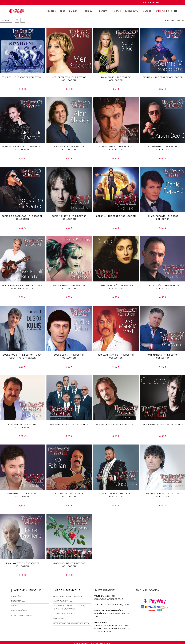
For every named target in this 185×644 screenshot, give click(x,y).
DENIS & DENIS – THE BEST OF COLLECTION (69, 287)
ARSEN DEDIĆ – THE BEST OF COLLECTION (163, 148)
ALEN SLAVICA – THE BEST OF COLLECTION (69, 148)
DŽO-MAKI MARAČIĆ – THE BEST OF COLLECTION (116, 356)
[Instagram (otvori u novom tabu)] (171, 11)
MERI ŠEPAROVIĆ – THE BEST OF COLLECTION (69, 79)
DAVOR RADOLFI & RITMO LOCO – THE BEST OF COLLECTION (22, 287)
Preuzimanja (18, 601)
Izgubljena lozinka (21, 615)
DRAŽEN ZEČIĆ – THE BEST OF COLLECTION (163, 287)
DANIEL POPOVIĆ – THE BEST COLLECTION (163, 217)
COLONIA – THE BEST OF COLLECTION (116, 216)
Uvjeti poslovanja (63, 601)
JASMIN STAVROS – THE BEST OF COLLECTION (163, 495)
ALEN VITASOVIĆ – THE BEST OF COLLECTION (116, 148)
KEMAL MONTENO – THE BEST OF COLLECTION (22, 565)
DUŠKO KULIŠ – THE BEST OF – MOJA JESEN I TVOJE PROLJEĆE (22, 356)
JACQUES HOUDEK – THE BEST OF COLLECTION (116, 495)
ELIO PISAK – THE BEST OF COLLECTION (22, 426)
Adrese (15, 606)
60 (179, 20)
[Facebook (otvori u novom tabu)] (167, 11)
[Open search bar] (164, 11)
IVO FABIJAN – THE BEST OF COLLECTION (69, 495)
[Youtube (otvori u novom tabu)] (175, 11)
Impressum (59, 618)
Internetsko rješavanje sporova (71, 623)
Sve (183, 20)
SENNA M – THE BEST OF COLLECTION (163, 77)
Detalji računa (19, 611)
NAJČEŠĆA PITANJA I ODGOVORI (68, 596)
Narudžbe (16, 596)
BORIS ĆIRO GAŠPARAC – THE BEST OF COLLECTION (22, 217)
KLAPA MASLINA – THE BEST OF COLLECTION (69, 565)
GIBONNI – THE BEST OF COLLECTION (116, 424)
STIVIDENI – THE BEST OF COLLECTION (22, 77)
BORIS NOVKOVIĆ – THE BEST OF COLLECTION (69, 217)
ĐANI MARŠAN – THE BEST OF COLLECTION (163, 356)
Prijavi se (151, 3)
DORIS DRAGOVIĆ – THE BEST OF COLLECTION (116, 287)
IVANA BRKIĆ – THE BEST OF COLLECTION (116, 79)
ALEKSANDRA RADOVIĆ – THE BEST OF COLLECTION (22, 148)
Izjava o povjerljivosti (65, 614)
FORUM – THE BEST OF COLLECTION (69, 424)
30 (176, 20)
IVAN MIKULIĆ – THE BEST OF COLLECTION (22, 495)
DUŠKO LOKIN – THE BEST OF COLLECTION (69, 356)
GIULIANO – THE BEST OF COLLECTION (163, 424)
